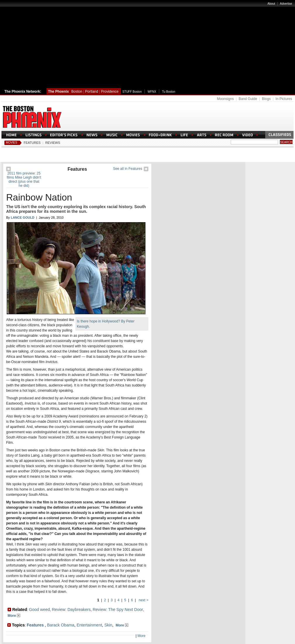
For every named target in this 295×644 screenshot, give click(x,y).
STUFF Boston (132, 92)
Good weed (39, 610)
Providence (110, 91)
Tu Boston (169, 92)
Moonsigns (225, 99)
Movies (12, 143)
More (14, 616)
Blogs (266, 99)
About (271, 4)
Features (32, 143)
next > (143, 600)
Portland (92, 91)
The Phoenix (58, 91)
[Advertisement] (148, 45)
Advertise (286, 4)
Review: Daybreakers (71, 610)
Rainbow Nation (39, 197)
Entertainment (89, 625)
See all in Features (128, 169)
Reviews (53, 143)
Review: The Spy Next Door (118, 610)
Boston (77, 91)
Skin (108, 625)
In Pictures (284, 99)
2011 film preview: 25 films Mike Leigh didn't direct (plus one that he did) (24, 179)
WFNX (152, 92)
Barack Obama (61, 625)
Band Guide (248, 99)
